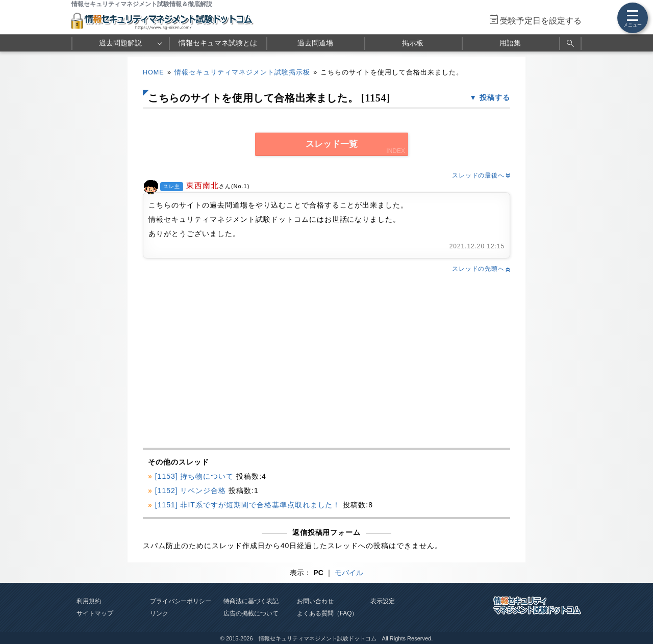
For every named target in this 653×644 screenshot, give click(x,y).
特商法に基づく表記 (251, 601)
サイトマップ (95, 613)
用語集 (510, 43)
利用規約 (89, 601)
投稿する (495, 97)
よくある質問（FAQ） (328, 613)
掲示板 (413, 43)
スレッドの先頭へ (481, 269)
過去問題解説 (120, 43)
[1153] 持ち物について (195, 476)
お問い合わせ (315, 601)
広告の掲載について (251, 613)
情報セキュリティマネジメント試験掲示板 (242, 72)
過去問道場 (315, 43)
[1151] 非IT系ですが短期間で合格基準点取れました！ (248, 505)
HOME (154, 72)
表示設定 (383, 601)
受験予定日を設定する (541, 21)
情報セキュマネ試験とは (218, 43)
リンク (159, 613)
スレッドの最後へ (481, 175)
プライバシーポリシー (181, 601)
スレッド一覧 (332, 144)
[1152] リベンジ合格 (191, 491)
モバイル (349, 573)
